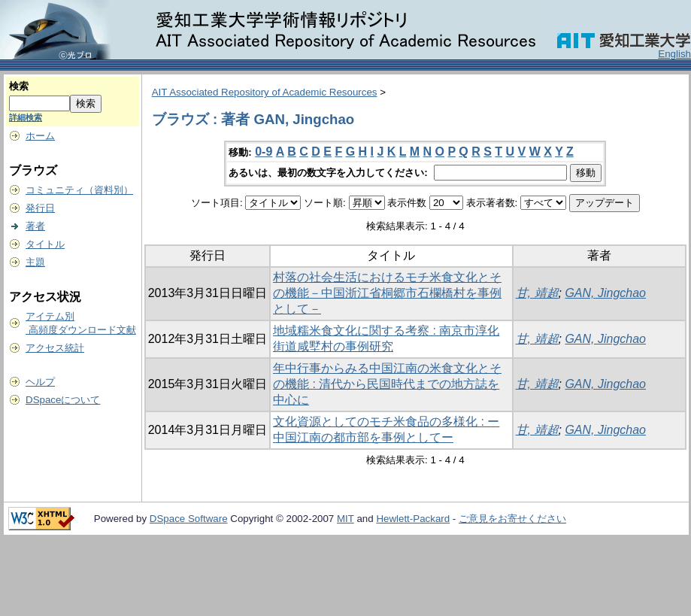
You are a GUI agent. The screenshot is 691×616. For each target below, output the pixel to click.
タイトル (45, 244)
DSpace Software (189, 519)
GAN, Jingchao (605, 293)
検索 (19, 86)
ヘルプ (40, 382)
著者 (35, 226)
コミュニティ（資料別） (79, 190)
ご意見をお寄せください (512, 519)
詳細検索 (26, 117)
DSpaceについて (63, 400)
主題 (35, 262)
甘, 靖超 (537, 293)
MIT (345, 519)
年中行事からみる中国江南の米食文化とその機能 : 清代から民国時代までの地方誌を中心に (387, 384)
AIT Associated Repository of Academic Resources (265, 92)
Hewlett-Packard (413, 519)
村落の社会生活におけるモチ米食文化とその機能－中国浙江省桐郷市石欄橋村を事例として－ (387, 293)
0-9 (264, 152)
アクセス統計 (55, 348)
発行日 (40, 208)
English (674, 54)
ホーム (40, 136)
